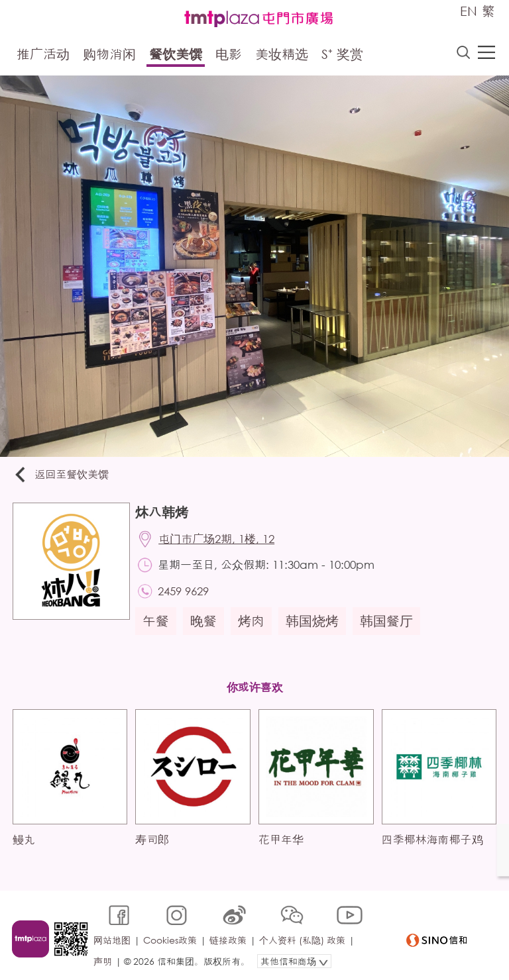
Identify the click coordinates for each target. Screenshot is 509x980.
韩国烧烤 (313, 623)
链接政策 (229, 938)
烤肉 (253, 623)
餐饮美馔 (176, 55)
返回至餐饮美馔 (62, 475)
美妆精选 (282, 55)
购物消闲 (109, 55)
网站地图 (113, 938)
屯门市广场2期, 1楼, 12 (218, 540)
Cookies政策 (171, 938)
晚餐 (205, 623)
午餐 (157, 623)
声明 (103, 958)
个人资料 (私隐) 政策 (303, 938)
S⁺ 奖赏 (342, 55)
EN (469, 11)
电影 (229, 55)
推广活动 (43, 55)
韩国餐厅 (388, 623)
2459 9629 (185, 593)
